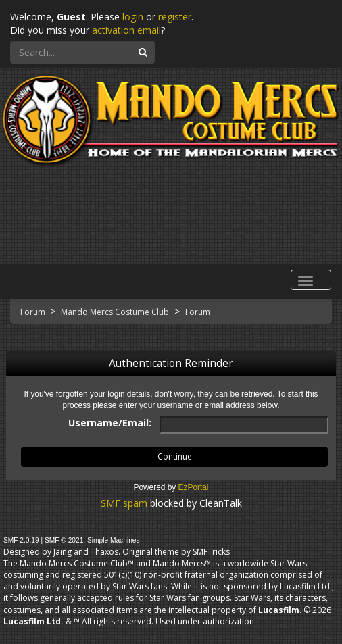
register (175, 17)
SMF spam (124, 503)
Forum (34, 312)
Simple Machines (114, 540)
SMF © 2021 (64, 540)
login (133, 17)
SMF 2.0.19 (21, 540)
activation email (126, 30)
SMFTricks (211, 552)
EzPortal (194, 487)
